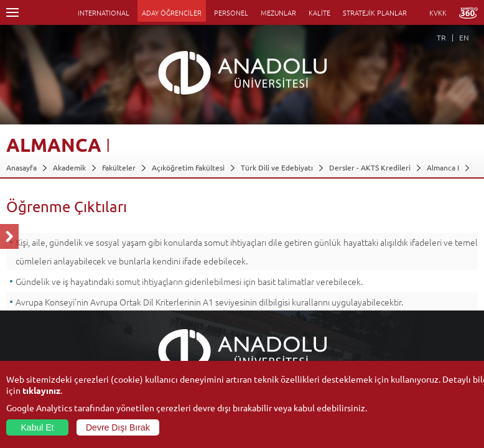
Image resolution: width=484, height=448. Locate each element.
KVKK (438, 12)
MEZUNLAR (278, 12)
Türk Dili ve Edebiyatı (277, 167)
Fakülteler (119, 167)
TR (441, 37)
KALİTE (319, 12)
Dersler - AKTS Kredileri (370, 167)
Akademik (69, 167)
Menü (12, 12)
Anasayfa (21, 167)
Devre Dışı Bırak (118, 427)
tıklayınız (41, 390)
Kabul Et (38, 427)
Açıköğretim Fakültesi (188, 167)
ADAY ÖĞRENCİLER (172, 12)
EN (464, 37)
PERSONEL (231, 12)
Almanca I (443, 167)
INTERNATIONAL (104, 12)
